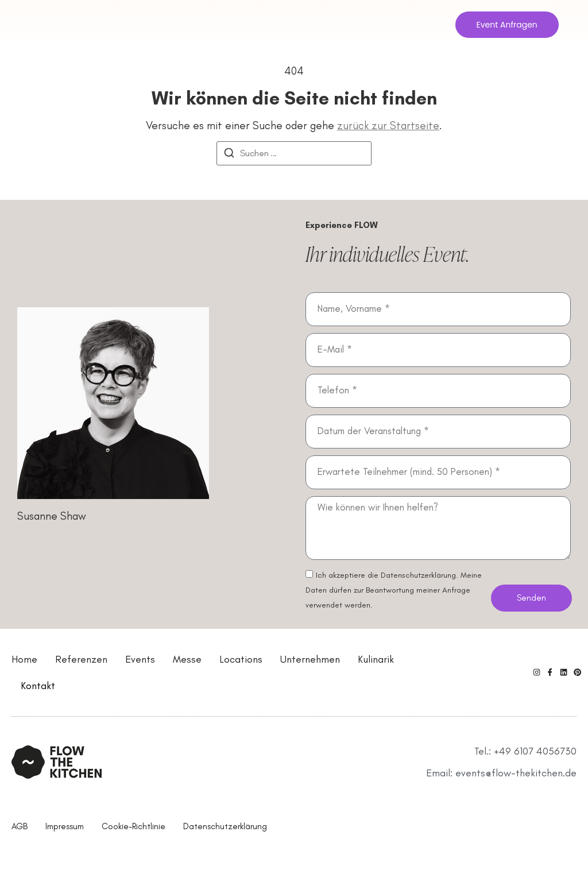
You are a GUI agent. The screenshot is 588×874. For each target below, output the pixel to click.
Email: (441, 773)
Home (24, 659)
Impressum (65, 826)
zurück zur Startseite (388, 125)
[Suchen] (229, 155)
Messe (187, 659)
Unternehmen (310, 659)
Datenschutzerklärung (225, 826)
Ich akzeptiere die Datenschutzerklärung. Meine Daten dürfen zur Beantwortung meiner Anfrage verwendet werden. (394, 590)
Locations (241, 659)
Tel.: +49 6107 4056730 (525, 751)
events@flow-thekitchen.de (516, 773)
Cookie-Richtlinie (134, 826)
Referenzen (81, 659)
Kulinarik (376, 659)
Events (140, 659)
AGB (20, 826)
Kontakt (38, 686)
